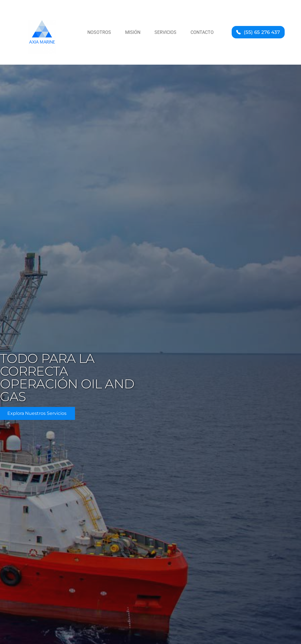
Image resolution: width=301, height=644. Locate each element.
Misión (133, 32)
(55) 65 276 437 (262, 32)
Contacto (202, 32)
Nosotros (99, 32)
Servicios (165, 32)
